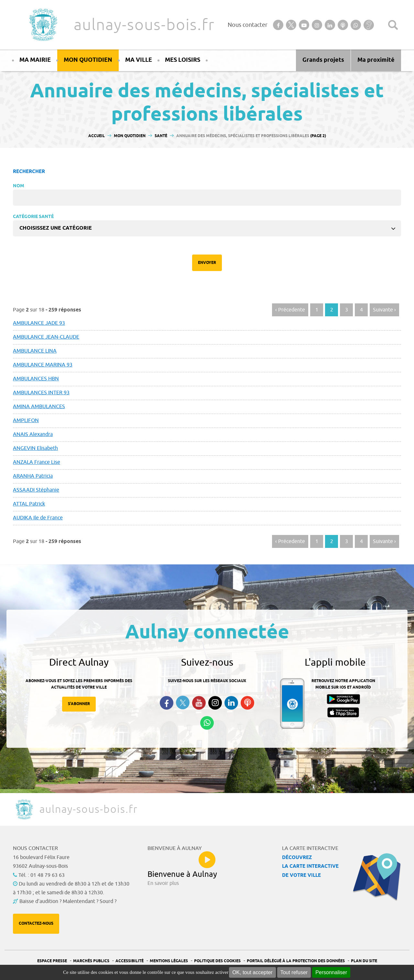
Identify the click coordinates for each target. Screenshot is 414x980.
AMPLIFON (26, 420)
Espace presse (52, 961)
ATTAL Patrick (29, 504)
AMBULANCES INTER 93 (41, 393)
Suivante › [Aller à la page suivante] (384, 310)
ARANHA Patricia (33, 476)
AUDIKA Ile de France (38, 518)
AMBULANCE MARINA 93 (43, 365)
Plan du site (364, 961)
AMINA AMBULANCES (39, 407)
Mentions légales (169, 961)
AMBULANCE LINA (35, 351)
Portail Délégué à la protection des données (296, 961)
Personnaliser (331, 972)
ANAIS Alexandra (33, 434)
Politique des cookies (217, 961)
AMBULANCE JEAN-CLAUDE (46, 337)
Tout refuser (294, 972)
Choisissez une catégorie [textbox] (56, 228)
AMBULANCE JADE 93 (39, 323)
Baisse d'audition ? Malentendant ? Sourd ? (68, 901)
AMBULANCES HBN (36, 379)
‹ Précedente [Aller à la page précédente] (290, 310)
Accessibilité (130, 961)
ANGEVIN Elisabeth (35, 448)
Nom (19, 186)
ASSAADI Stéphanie (36, 490)
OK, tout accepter (252, 972)
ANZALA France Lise (37, 462)
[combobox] (207, 228)
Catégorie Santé (33, 217)
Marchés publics (91, 961)
